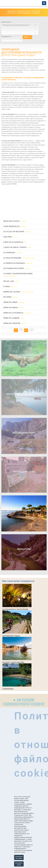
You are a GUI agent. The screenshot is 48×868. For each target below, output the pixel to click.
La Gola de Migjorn (19, 258)
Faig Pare (11, 237)
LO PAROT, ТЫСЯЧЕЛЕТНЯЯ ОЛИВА (18, 275)
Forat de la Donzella (15, 242)
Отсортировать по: (6, 36)
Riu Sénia (11, 297)
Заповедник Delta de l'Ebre (24, 394)
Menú (44, 3)
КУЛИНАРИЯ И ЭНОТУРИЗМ (15, 609)
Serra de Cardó (14, 302)
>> (32, 330)
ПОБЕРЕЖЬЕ (8, 689)
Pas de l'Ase (11, 281)
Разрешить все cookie (19, 857)
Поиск (26, 37)
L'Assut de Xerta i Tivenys (17, 247)
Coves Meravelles (15, 226)
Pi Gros (10, 286)
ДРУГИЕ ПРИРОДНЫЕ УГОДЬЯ (24, 510)
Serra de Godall (14, 307)
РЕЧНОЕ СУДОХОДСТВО (13, 662)
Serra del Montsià (15, 323)
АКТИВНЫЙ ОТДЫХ (11, 636)
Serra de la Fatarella (18, 313)
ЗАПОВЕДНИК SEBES (24, 472)
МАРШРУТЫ (24, 549)
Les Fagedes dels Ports (17, 268)
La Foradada (13, 253)
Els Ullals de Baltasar (17, 231)
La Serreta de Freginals (18, 263)
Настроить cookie (19, 864)
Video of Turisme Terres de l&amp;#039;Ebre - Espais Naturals (24, 202)
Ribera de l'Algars (18, 292)
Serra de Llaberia (14, 318)
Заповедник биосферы (24, 355)
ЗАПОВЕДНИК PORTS (24, 433)
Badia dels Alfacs (15, 221)
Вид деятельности (6, 22)
